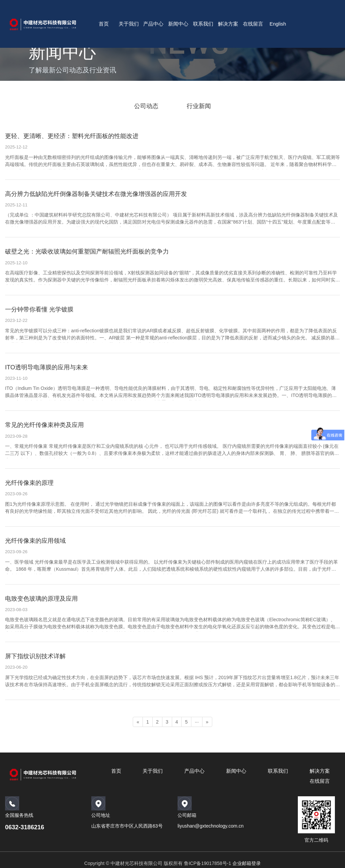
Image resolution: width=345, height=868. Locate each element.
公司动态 (146, 106)
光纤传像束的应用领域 (35, 541)
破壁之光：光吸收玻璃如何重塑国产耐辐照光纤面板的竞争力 (87, 252)
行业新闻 (199, 106)
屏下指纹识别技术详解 (35, 656)
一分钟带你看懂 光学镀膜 (39, 309)
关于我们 (129, 24)
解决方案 (228, 24)
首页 (104, 24)
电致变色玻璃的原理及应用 (41, 599)
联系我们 (203, 24)
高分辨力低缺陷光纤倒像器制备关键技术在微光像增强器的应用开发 (96, 194)
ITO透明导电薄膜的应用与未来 (46, 367)
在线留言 (253, 24)
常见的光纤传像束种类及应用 (44, 425)
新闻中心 (178, 24)
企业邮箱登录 (247, 863)
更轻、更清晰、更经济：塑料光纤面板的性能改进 (72, 136)
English (278, 24)
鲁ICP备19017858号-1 (208, 863)
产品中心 (153, 24)
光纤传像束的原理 (29, 483)
